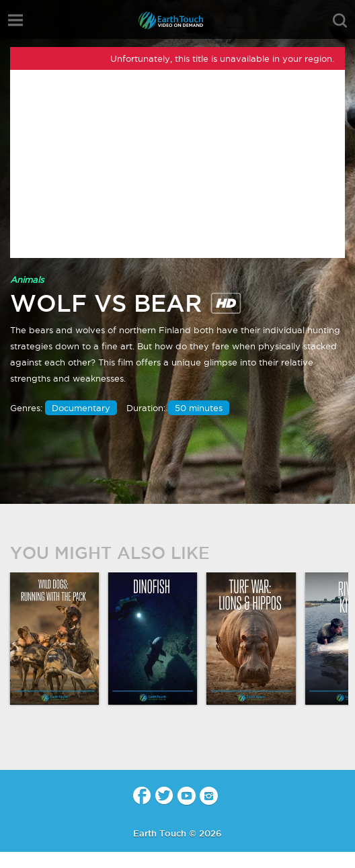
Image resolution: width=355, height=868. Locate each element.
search (340, 21)
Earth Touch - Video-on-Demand (177, 20)
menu (15, 20)
